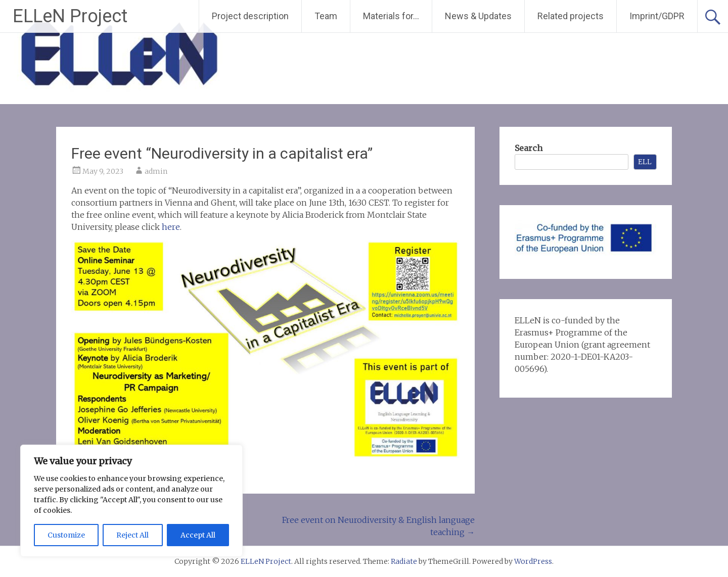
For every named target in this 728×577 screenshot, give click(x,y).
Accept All (198, 535)
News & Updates (478, 16)
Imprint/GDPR (657, 16)
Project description (250, 16)
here (171, 227)
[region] (131, 501)
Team (326, 16)
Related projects (571, 16)
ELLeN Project (70, 16)
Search (529, 148)
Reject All (132, 535)
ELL (645, 162)
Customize (66, 535)
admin (156, 171)
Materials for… (391, 16)
